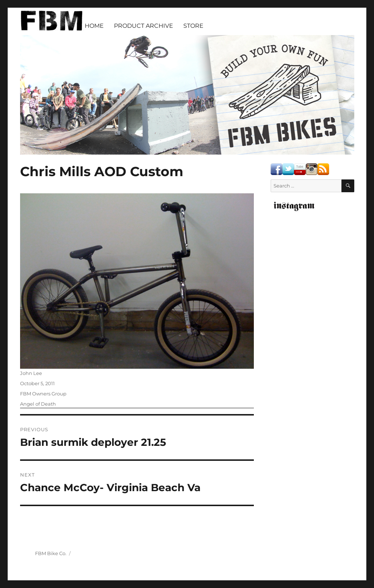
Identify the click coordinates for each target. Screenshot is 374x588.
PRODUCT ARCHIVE (144, 26)
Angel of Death (38, 404)
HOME (94, 26)
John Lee (31, 373)
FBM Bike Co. (51, 553)
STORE (193, 26)
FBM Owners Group (43, 394)
